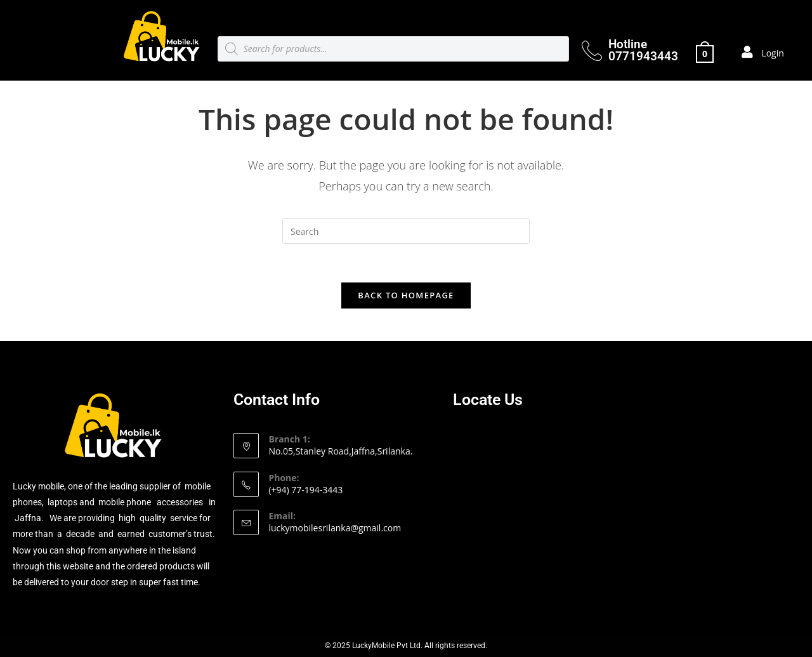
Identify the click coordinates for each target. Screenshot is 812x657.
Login (772, 53)
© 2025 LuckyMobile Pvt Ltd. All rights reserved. (406, 646)
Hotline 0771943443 (643, 50)
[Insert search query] (406, 231)
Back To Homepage (406, 295)
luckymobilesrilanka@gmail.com (335, 528)
